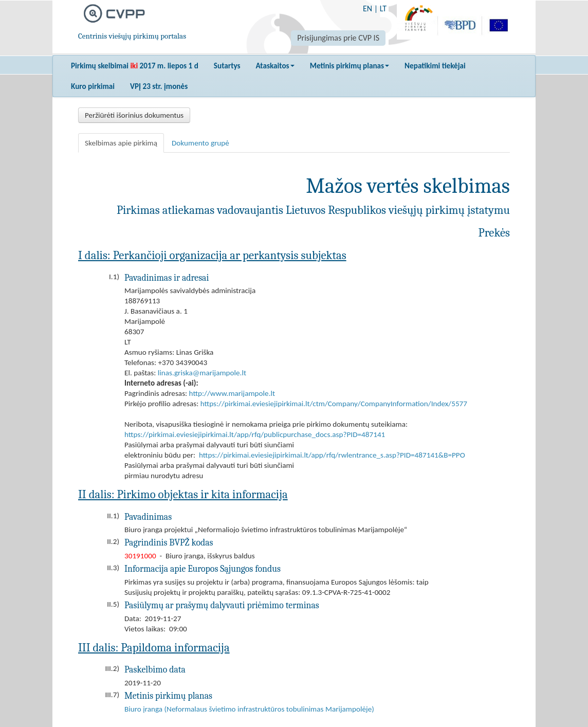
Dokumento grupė (200, 143)
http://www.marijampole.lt (232, 393)
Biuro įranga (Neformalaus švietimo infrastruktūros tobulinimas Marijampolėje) (249, 709)
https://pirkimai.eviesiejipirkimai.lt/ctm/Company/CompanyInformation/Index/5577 (334, 404)
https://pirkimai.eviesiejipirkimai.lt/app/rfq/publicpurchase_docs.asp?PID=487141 (255, 434)
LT (383, 8)
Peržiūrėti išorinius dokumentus (134, 115)
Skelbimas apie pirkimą (121, 143)
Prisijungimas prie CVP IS (338, 38)
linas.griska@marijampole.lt (202, 373)
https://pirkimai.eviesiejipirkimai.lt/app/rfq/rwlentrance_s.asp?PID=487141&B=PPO (332, 455)
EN (367, 8)
